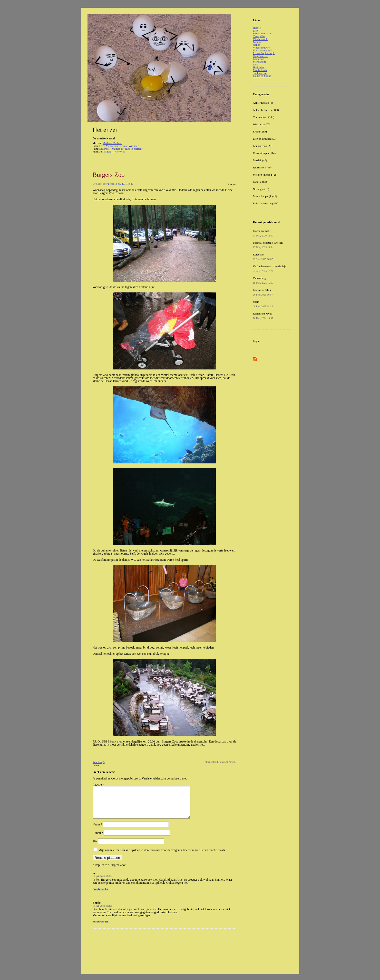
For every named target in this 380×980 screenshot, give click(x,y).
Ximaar (257, 42)
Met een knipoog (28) (265, 175)
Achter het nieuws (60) (266, 110)
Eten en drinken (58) (265, 139)
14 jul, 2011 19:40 (124, 184)
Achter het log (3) (263, 103)
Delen (96, 765)
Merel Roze (260, 62)
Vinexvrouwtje (261, 47)
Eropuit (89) (260, 131)
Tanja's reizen (261, 56)
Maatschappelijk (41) (265, 196)
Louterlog (259, 59)
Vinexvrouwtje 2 (262, 50)
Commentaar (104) (264, 117)
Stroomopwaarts (262, 33)
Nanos (257, 45)
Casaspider (259, 36)
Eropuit (232, 184)
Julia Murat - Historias (112, 151)
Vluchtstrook (260, 39)
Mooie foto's (260, 70)
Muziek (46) (260, 160)
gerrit (111, 184)
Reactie (98, 785)
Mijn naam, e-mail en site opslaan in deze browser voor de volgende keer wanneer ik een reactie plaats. (162, 856)
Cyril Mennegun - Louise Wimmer (119, 146)
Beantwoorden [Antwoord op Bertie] (101, 928)
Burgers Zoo (109, 175)
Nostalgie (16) (261, 189)
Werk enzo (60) (262, 124)
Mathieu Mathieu (112, 143)
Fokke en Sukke (262, 76)
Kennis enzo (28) (263, 146)
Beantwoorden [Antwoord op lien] (101, 895)
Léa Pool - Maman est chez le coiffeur (121, 149)
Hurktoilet (259, 67)
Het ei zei (105, 130)
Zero (256, 64)
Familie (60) (260, 182)
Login (256, 341)
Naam (98, 831)
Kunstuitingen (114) (264, 153)
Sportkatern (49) (262, 167)
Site (95, 848)
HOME (257, 28)
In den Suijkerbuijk (264, 53)
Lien (256, 31)
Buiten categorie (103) (266, 203)
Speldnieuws (260, 73)
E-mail (98, 839)
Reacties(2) (99, 762)
